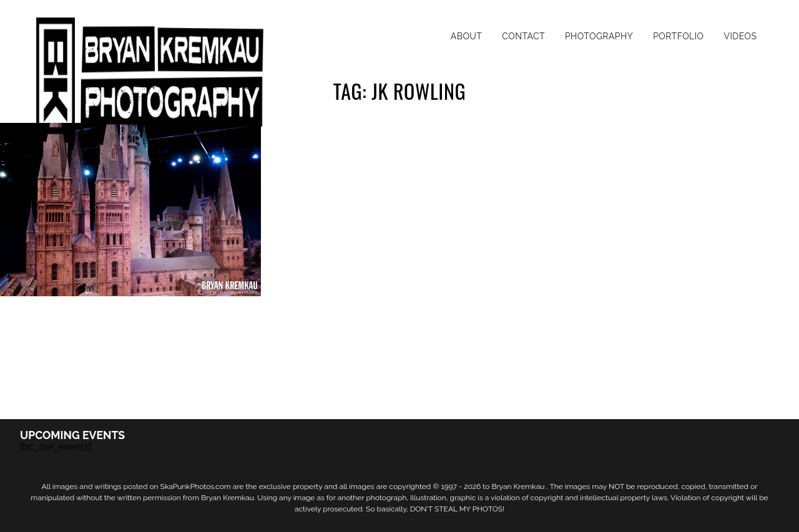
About (467, 36)
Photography (599, 36)
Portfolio (678, 36)
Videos (740, 36)
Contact (523, 36)
